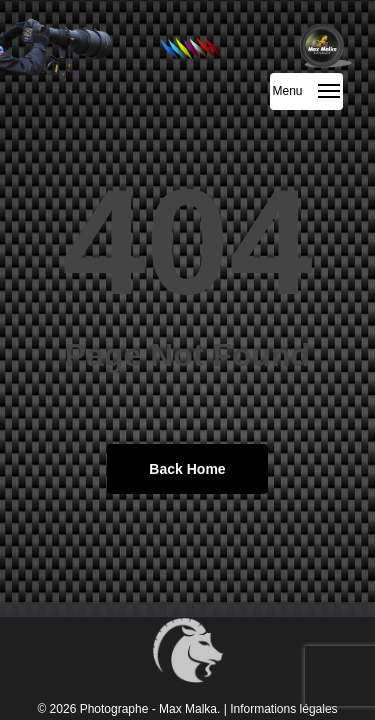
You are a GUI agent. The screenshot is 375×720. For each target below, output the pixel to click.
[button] (306, 91)
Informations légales (283, 709)
